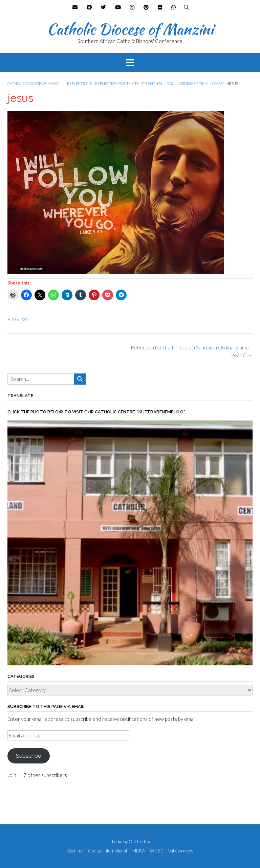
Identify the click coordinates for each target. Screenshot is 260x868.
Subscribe (28, 756)
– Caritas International (106, 851)
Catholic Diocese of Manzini (130, 29)
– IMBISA (136, 851)
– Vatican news (179, 851)
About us (75, 851)
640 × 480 (18, 319)
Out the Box (140, 842)
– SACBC (155, 851)
